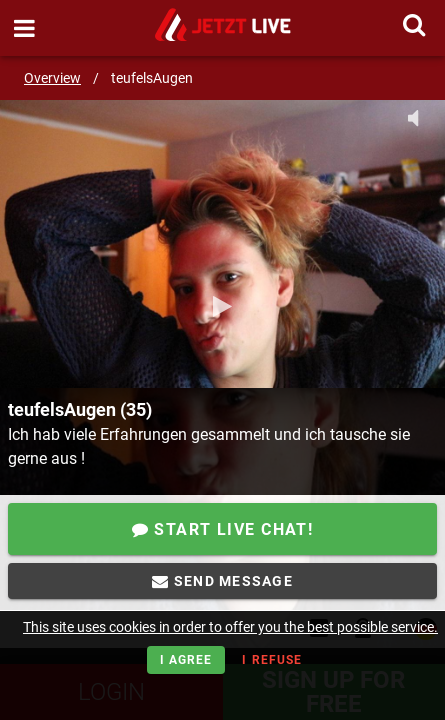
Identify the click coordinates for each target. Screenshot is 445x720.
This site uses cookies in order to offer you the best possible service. (230, 627)
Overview (52, 78)
